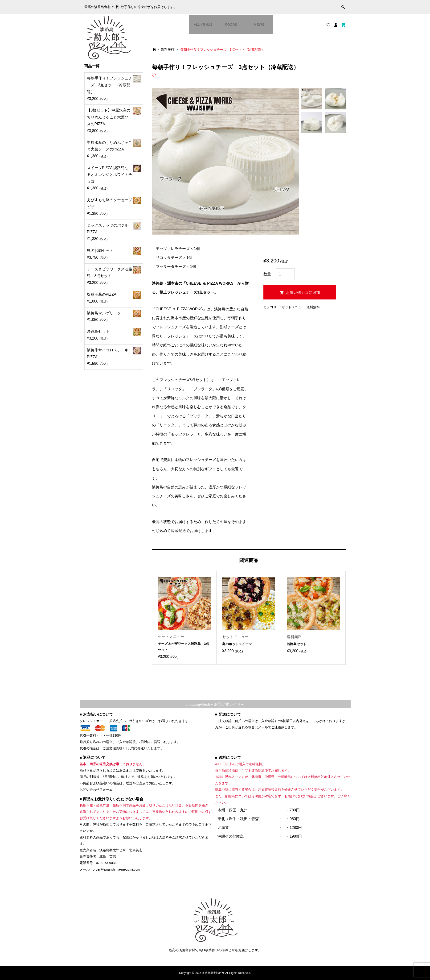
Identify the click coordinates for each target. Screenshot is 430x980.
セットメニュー (293, 307)
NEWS (259, 25)
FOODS (231, 25)
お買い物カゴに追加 (303, 293)
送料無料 (313, 307)
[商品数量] (285, 274)
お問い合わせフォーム (96, 789)
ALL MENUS (203, 25)
